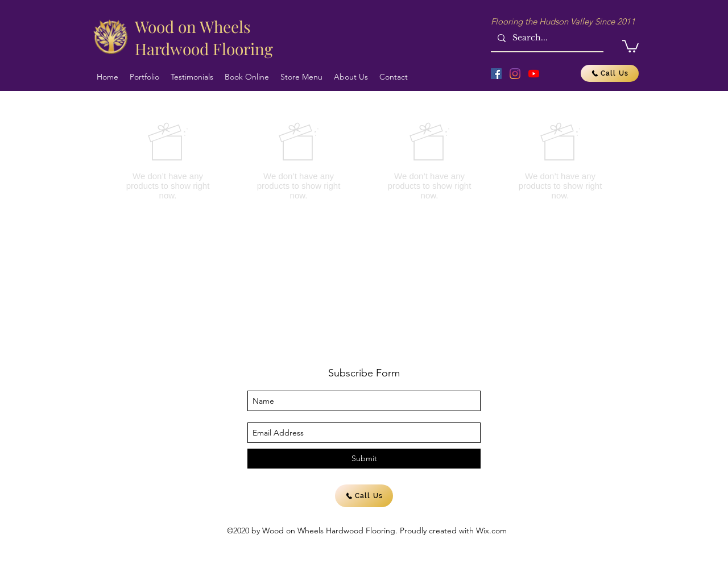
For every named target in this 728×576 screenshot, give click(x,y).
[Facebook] (496, 74)
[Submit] (364, 459)
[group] (364, 161)
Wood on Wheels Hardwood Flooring (204, 38)
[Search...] (546, 38)
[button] (630, 45)
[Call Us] (610, 73)
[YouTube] (534, 74)
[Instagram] (515, 74)
